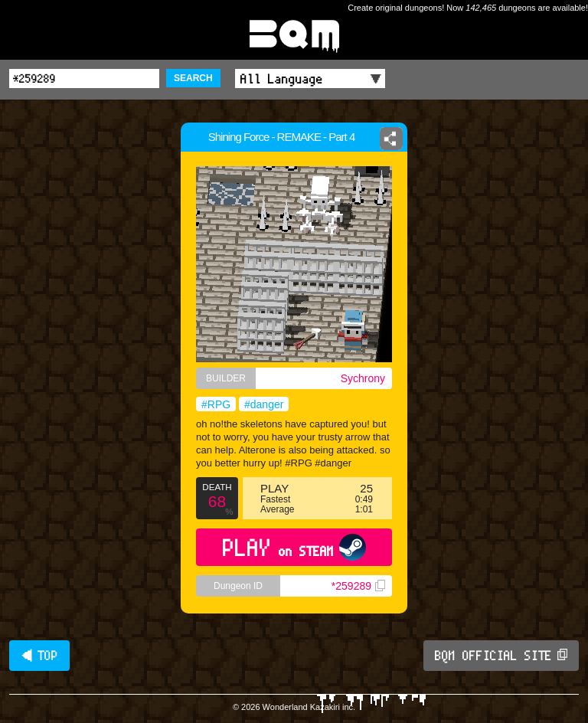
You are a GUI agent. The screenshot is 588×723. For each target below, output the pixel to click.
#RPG (216, 404)
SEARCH (193, 78)
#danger (264, 404)
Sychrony (363, 378)
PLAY (294, 547)
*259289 (358, 586)
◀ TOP (39, 656)
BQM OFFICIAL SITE (501, 656)
